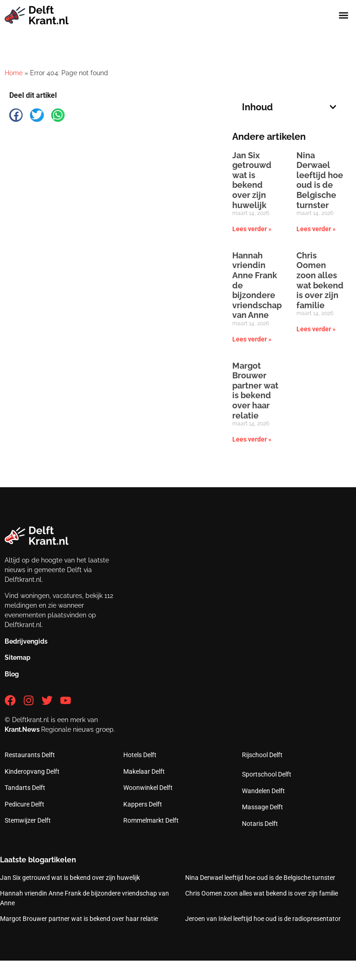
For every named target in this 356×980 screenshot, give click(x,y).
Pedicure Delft (24, 804)
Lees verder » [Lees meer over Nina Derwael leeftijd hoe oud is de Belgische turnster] (316, 229)
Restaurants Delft (30, 755)
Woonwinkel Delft (148, 788)
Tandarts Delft (25, 788)
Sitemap (18, 657)
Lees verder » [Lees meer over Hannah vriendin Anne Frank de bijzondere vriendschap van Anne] (252, 339)
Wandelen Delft (263, 791)
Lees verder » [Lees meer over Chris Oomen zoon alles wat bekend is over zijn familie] (316, 329)
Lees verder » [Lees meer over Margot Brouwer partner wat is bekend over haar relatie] (252, 439)
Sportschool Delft (267, 774)
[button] (344, 15)
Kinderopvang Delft (32, 771)
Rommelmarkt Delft (151, 820)
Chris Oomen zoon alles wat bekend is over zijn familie (320, 280)
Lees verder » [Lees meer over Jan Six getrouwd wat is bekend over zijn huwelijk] (252, 229)
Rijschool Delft (262, 755)
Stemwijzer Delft (28, 820)
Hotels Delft (140, 755)
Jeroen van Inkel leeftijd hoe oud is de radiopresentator (263, 919)
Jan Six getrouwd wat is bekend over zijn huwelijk (252, 180)
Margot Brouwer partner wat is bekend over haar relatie (255, 391)
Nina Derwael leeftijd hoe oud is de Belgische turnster (320, 180)
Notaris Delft (260, 824)
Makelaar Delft (144, 771)
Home (14, 73)
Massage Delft (262, 807)
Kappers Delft (143, 804)
